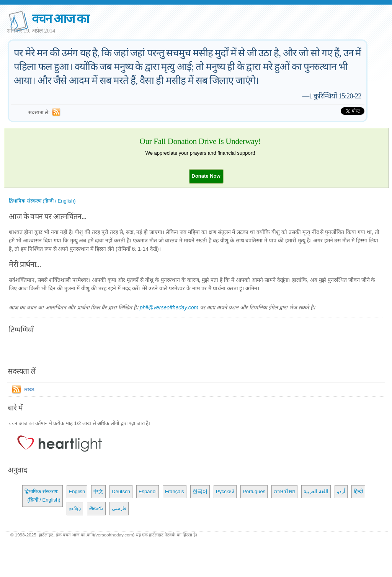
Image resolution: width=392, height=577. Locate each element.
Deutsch (121, 491)
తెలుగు (96, 508)
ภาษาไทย (284, 491)
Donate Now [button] (206, 176)
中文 (98, 491)
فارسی (119, 508)
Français (175, 491)
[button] (206, 176)
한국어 (200, 491)
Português (254, 491)
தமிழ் (75, 508)
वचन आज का (60, 19)
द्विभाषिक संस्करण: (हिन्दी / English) (42, 496)
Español (148, 491)
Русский (225, 491)
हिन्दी (358, 491)
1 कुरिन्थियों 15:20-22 (335, 96)
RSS (29, 390)
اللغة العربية (316, 491)
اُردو (341, 491)
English (77, 491)
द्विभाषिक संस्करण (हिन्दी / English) (42, 201)
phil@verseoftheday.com (169, 307)
